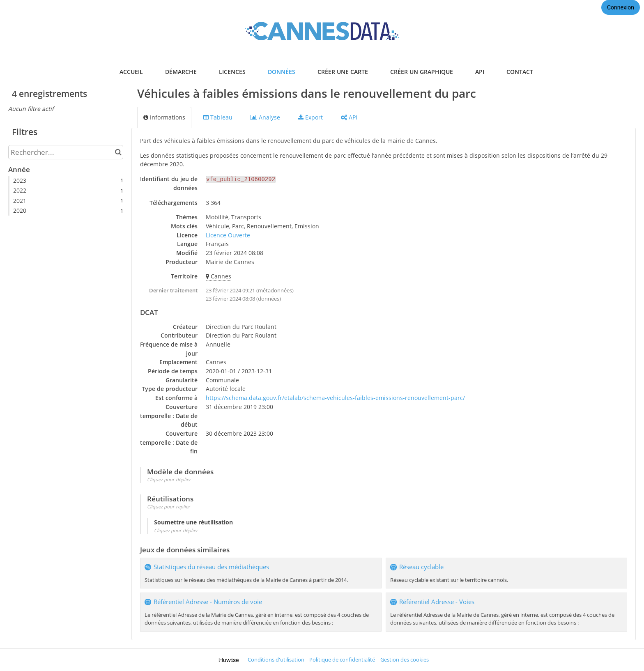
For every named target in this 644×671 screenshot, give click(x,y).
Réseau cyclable (421, 567)
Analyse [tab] (265, 117)
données (282, 72)
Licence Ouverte (228, 235)
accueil (131, 72)
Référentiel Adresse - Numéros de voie (208, 602)
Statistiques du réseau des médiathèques (211, 567)
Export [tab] (310, 117)
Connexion (621, 7)
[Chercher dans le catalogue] (118, 152)
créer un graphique (422, 72)
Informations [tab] (164, 117)
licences (232, 72)
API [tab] (349, 117)
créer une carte (343, 72)
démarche (181, 72)
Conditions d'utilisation (276, 660)
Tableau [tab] (218, 117)
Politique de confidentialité (342, 660)
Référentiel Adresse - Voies (437, 602)
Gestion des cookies (405, 660)
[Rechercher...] (66, 152)
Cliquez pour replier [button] (169, 507)
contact (520, 72)
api (480, 72)
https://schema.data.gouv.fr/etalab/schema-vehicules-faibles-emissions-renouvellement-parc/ (335, 398)
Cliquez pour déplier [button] (169, 479)
